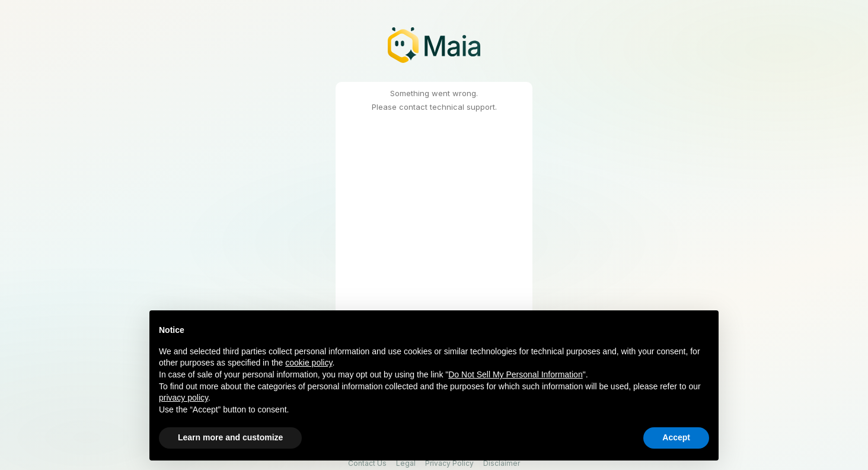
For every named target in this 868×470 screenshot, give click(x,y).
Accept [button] (676, 437)
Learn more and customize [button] (230, 437)
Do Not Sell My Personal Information (515, 374)
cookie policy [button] (309, 363)
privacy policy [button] (184, 398)
